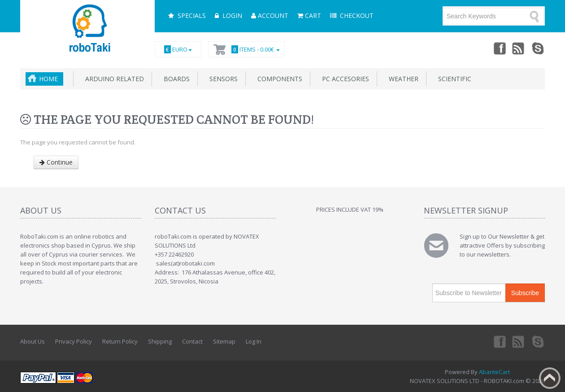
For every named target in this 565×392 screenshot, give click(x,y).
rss (519, 48)
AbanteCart (494, 372)
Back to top (550, 378)
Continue (56, 162)
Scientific (453, 79)
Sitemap (224, 341)
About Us (33, 341)
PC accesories (344, 79)
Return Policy (120, 341)
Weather (402, 79)
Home (48, 79)
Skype (539, 48)
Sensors (222, 79)
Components (278, 79)
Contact (192, 341)
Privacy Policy (74, 341)
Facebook (499, 48)
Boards (175, 79)
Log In (254, 341)
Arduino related (113, 79)
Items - (254, 49)
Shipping (160, 341)
